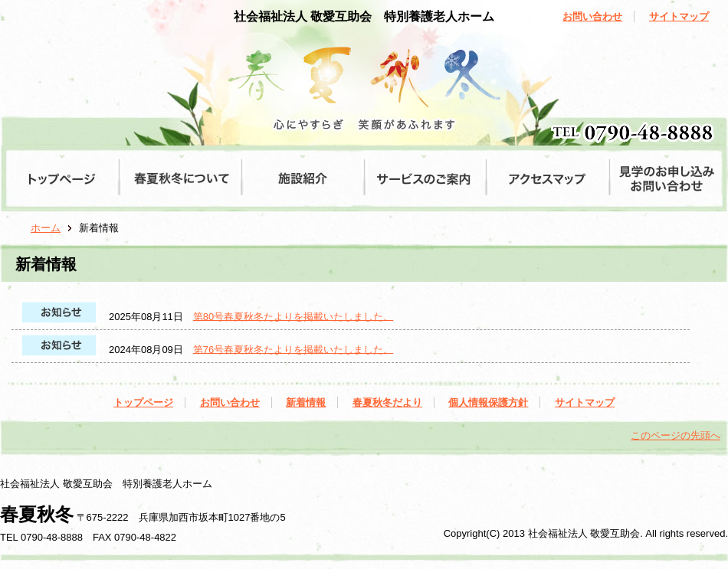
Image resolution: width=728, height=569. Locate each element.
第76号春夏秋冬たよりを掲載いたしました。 (293, 349)
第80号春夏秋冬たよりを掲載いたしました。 (293, 316)
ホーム (46, 228)
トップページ (143, 402)
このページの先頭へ (676, 435)
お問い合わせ (592, 16)
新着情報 (306, 402)
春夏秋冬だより (387, 402)
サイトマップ (679, 16)
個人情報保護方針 (488, 402)
